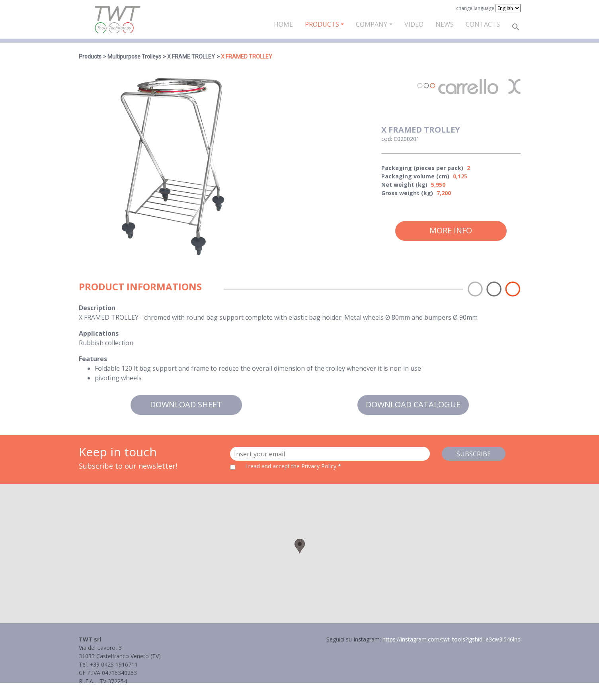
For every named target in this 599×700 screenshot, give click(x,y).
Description (97, 308)
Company (372, 24)
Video (414, 24)
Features (93, 359)
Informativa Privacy (104, 689)
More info (451, 230)
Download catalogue (413, 404)
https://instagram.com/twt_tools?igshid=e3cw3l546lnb (452, 639)
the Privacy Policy (314, 466)
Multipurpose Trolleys (134, 57)
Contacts (483, 24)
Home (283, 24)
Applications (99, 333)
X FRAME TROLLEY (191, 57)
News (445, 24)
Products (322, 24)
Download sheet (186, 404)
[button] (300, 546)
